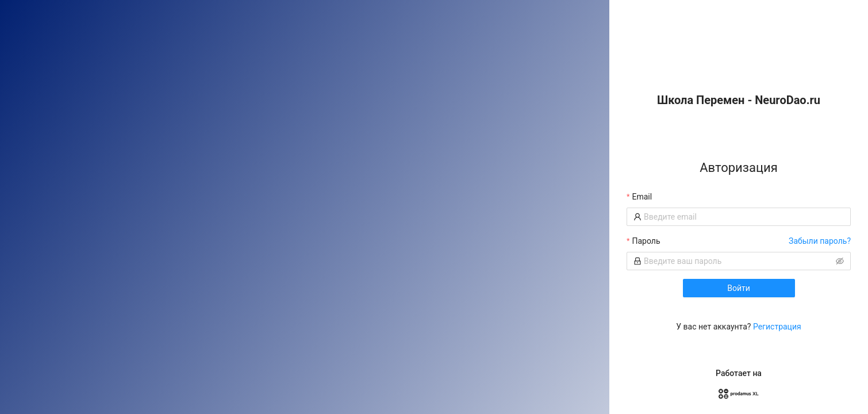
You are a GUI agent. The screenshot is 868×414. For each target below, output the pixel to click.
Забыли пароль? (820, 241)
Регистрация (777, 327)
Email (642, 197)
